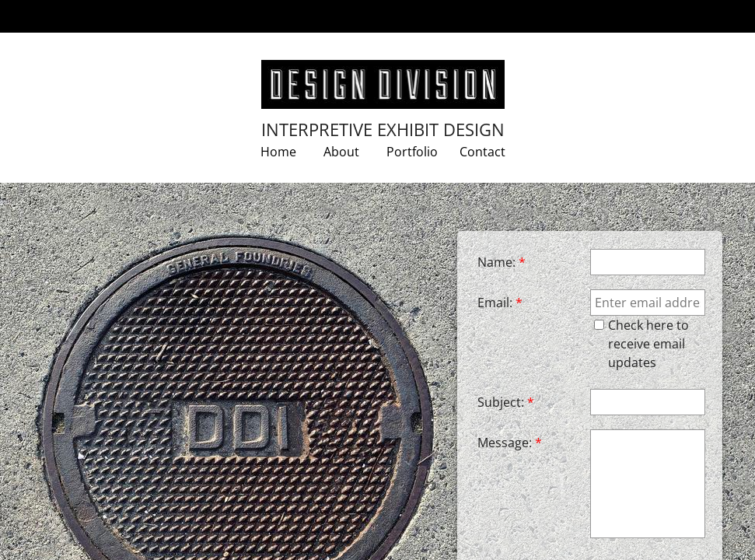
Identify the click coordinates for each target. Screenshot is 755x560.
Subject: (506, 402)
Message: (510, 443)
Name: (502, 262)
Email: (500, 303)
